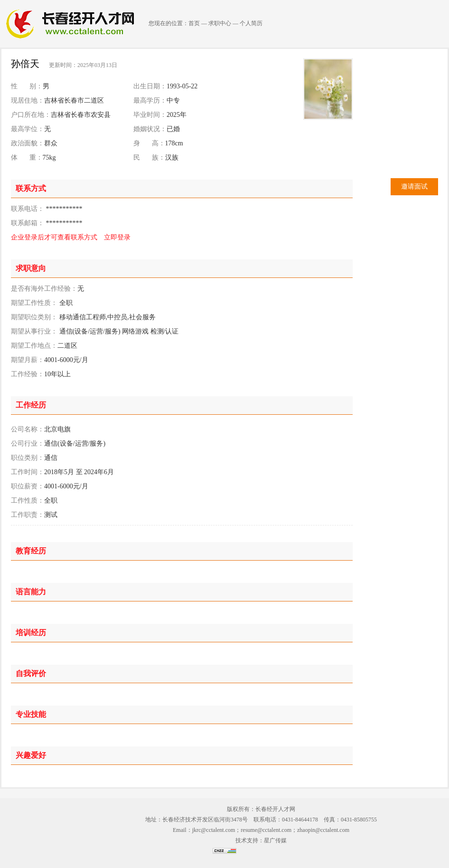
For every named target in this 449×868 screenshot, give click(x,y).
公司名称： (28, 429)
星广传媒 (275, 840)
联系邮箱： (28, 223)
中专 (173, 100)
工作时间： (28, 472)
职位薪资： (28, 486)
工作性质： (28, 501)
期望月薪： (28, 360)
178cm (174, 143)
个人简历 (251, 23)
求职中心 (220, 23)
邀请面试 (414, 186)
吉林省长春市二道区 (74, 100)
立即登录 (117, 237)
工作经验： (28, 374)
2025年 (177, 115)
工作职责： (28, 515)
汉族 (172, 157)
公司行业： (28, 444)
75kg (49, 157)
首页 (194, 23)
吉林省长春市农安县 (81, 115)
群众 (51, 143)
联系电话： (28, 209)
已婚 (173, 129)
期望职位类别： (34, 317)
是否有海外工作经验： (44, 289)
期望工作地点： (34, 346)
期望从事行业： (34, 331)
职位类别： (28, 458)
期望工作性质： (34, 303)
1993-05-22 (182, 86)
